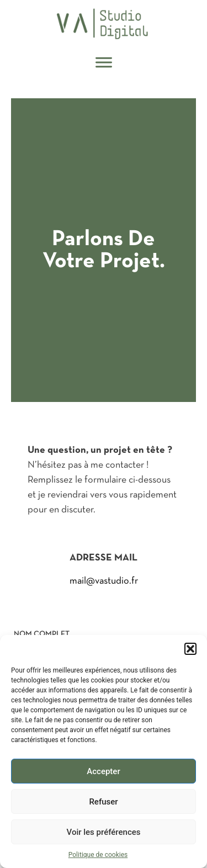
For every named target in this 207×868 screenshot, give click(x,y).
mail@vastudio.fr (104, 581)
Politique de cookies (98, 855)
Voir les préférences (104, 832)
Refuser (103, 802)
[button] (190, 649)
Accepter (103, 771)
